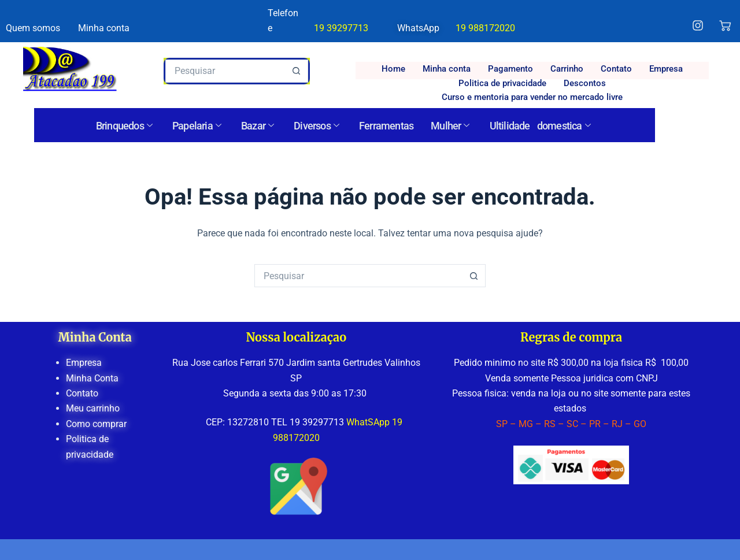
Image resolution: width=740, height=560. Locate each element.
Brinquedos (124, 126)
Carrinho (567, 69)
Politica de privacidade (502, 83)
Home (393, 69)
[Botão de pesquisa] (297, 71)
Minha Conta (92, 378)
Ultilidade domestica (540, 126)
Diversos (316, 126)
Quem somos (33, 28)
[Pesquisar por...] (225, 71)
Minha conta (447, 69)
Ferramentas (386, 126)
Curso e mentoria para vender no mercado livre (532, 97)
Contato (616, 69)
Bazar (257, 126)
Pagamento (510, 69)
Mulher (450, 126)
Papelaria (197, 126)
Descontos (585, 83)
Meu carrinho (93, 408)
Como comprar (96, 424)
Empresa (666, 69)
